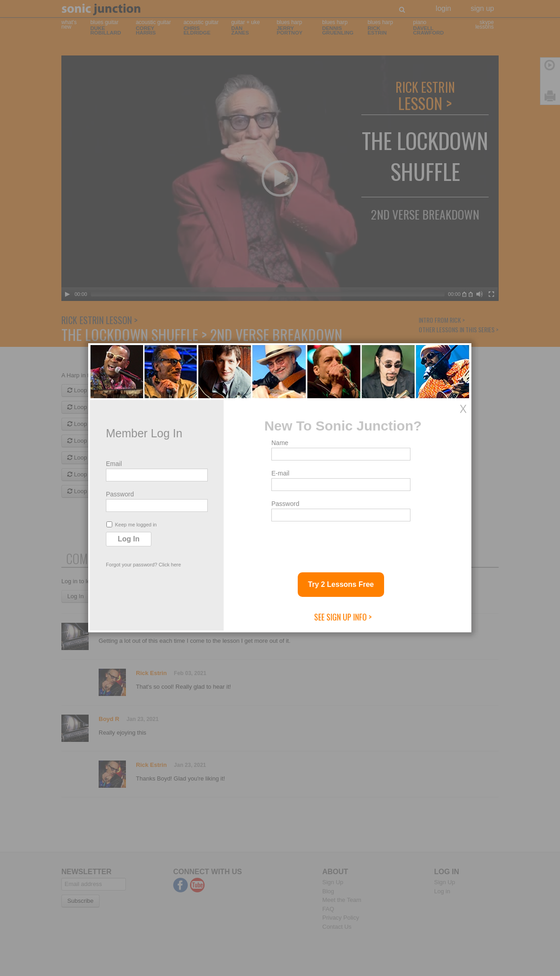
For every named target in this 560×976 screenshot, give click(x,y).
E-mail (280, 473)
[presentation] (340, 543)
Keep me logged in (132, 524)
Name (280, 443)
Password (120, 494)
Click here (170, 565)
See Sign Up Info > (343, 617)
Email (114, 464)
